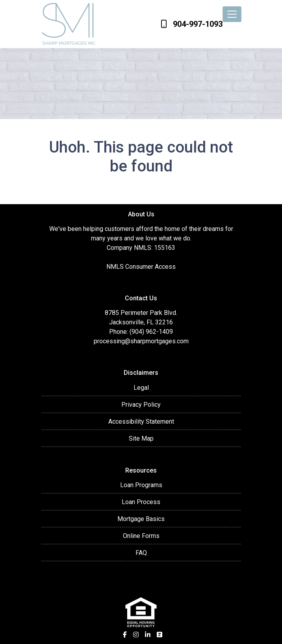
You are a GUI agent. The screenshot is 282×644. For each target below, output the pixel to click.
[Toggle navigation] (232, 14)
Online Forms (141, 536)
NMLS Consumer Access (141, 267)
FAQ (141, 553)
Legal (141, 388)
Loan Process (141, 502)
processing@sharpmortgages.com (141, 341)
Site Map (141, 438)
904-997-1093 (192, 24)
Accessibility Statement (141, 422)
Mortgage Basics (141, 519)
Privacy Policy (141, 405)
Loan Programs (141, 485)
